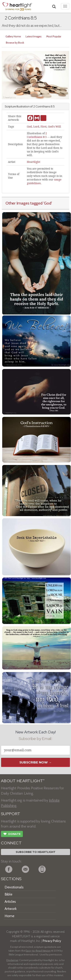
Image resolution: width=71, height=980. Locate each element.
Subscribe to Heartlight (36, 852)
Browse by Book (15, 43)
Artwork (11, 909)
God (29, 127)
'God (47, 203)
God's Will (54, 127)
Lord (36, 127)
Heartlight (33, 162)
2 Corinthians (42, 106)
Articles (10, 902)
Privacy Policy (52, 941)
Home (9, 916)
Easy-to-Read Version (38, 951)
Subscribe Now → (36, 762)
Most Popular (54, 36)
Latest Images (34, 36)
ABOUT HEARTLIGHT (23, 781)
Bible (8, 894)
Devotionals (14, 887)
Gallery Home (13, 36)
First (44, 127)
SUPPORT (11, 814)
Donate (12, 834)
